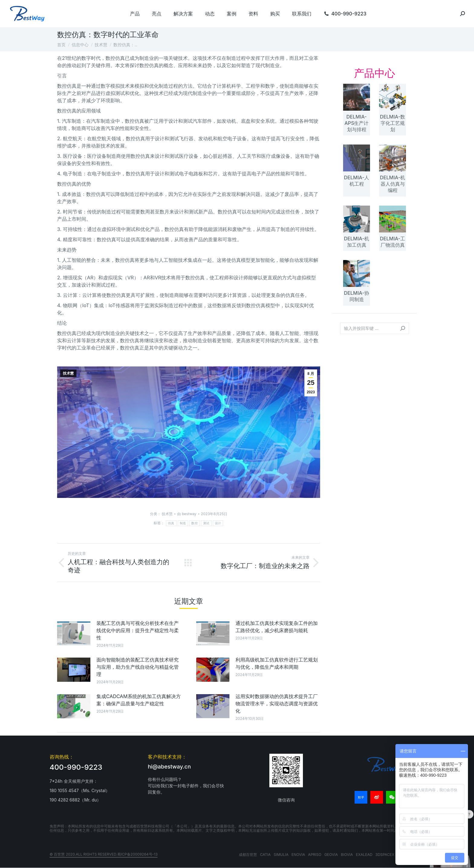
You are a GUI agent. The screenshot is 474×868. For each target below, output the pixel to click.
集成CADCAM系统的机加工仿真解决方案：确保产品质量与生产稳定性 (139, 700)
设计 (218, 523)
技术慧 (68, 373)
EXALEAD (364, 855)
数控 (195, 523)
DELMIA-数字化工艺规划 (393, 123)
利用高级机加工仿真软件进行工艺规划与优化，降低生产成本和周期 (277, 663)
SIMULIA (281, 855)
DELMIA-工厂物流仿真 (393, 242)
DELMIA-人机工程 (357, 181)
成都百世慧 (248, 855)
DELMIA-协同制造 (357, 296)
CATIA (265, 855)
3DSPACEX (385, 855)
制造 (183, 523)
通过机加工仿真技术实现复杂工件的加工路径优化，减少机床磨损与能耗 (277, 627)
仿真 (171, 523)
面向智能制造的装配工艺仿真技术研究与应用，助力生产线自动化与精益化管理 (138, 667)
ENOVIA (298, 855)
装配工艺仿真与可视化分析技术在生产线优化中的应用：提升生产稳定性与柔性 (138, 630)
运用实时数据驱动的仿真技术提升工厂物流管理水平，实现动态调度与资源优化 (277, 704)
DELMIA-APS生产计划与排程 (357, 123)
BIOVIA (347, 855)
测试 (206, 523)
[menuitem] (135, 14)
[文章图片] (74, 633)
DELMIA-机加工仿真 (357, 242)
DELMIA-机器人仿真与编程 (393, 184)
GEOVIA (331, 855)
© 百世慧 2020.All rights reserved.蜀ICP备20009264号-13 (104, 854)
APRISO (315, 855)
